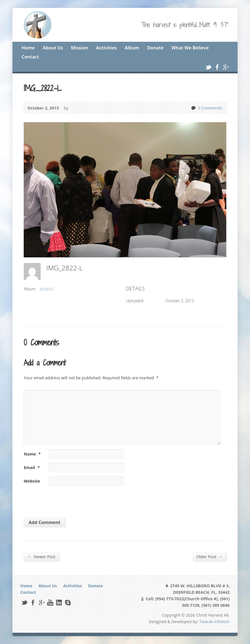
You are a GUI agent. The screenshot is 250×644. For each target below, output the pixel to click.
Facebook (217, 67)
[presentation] (62, 500)
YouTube (50, 602)
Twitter (208, 67)
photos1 (47, 289)
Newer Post (41, 557)
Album (132, 48)
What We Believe (190, 48)
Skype (68, 602)
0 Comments (193, 108)
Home (28, 48)
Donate (155, 48)
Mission (79, 48)
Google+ (226, 67)
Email (32, 467)
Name (32, 454)
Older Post (210, 557)
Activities (106, 48)
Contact (30, 57)
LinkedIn (59, 602)
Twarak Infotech (214, 622)
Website (32, 481)
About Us (53, 48)
